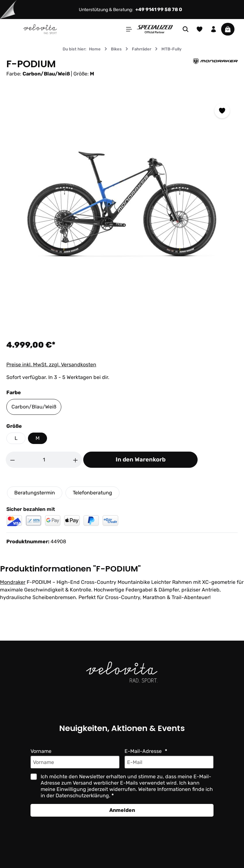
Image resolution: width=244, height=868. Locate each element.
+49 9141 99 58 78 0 (160, 10)
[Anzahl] (44, 460)
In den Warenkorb (140, 460)
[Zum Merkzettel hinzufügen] (222, 111)
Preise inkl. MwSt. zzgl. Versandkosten (51, 365)
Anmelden (122, 810)
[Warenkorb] (228, 29)
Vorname (41, 751)
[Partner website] (155, 29)
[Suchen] (186, 29)
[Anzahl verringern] (12, 460)
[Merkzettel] (200, 29)
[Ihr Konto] (213, 29)
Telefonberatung (92, 493)
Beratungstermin (34, 493)
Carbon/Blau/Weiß (33, 407)
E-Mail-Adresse (143, 751)
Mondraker (12, 582)
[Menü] (129, 29)
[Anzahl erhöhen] (76, 460)
